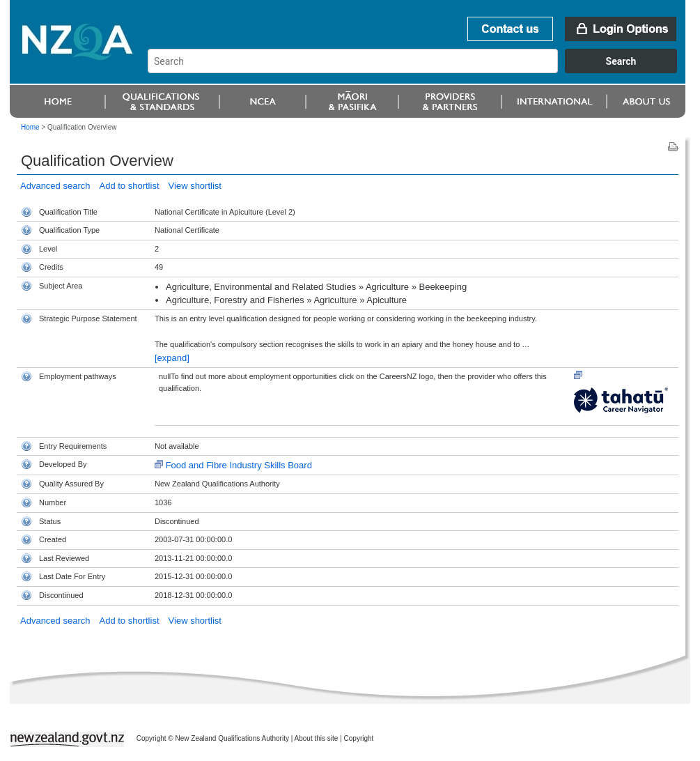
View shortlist (195, 186)
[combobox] (419, 70)
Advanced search (55, 186)
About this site (317, 738)
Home (30, 127)
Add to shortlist (130, 186)
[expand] (172, 358)
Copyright (359, 738)
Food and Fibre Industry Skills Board (239, 465)
